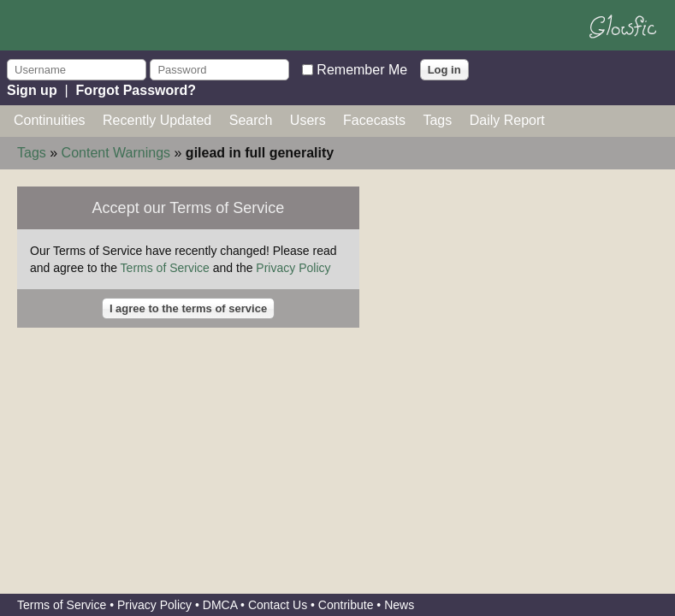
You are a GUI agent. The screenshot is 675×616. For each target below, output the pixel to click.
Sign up (32, 90)
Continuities (50, 120)
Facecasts (374, 120)
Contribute (346, 605)
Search (251, 120)
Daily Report (507, 120)
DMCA (220, 605)
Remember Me (362, 69)
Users (308, 120)
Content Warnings (116, 153)
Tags (437, 120)
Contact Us (278, 605)
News (399, 605)
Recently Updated (157, 120)
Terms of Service (165, 268)
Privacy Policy (293, 268)
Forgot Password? (136, 90)
